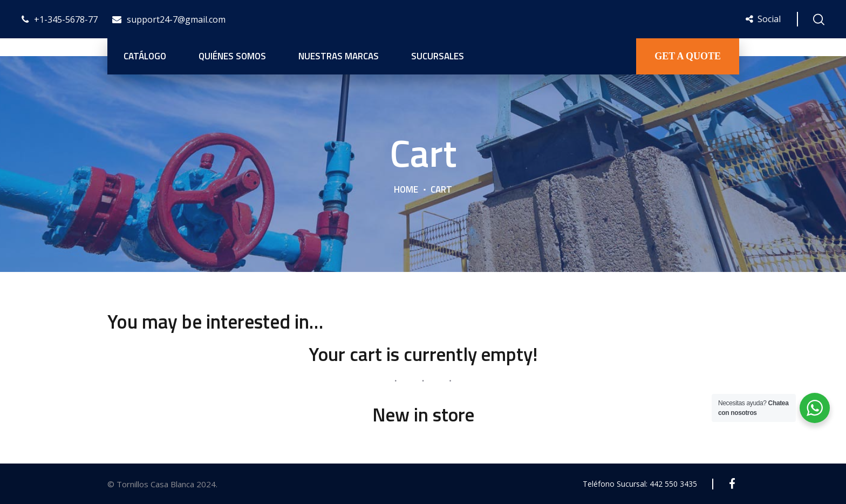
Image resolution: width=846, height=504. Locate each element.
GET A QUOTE (688, 56)
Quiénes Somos (232, 56)
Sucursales (438, 56)
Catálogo (145, 56)
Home (406, 189)
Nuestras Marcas (339, 56)
